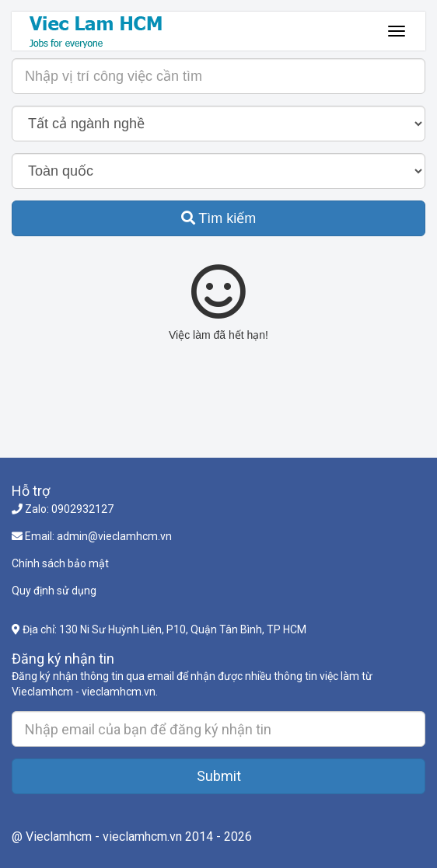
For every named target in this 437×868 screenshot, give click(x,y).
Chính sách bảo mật (60, 563)
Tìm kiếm (219, 218)
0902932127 (82, 509)
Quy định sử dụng (54, 591)
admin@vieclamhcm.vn (114, 536)
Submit (219, 776)
